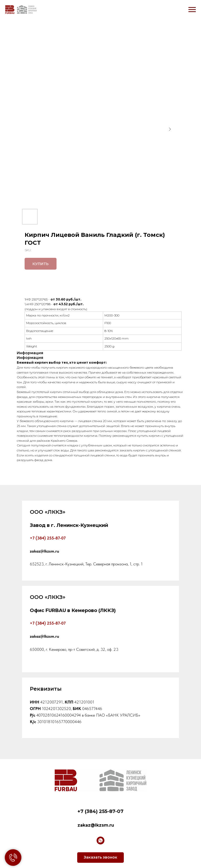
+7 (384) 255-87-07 (48, 623)
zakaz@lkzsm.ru (96, 825)
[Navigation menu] (192, 10)
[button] (100, 858)
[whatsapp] (100, 840)
